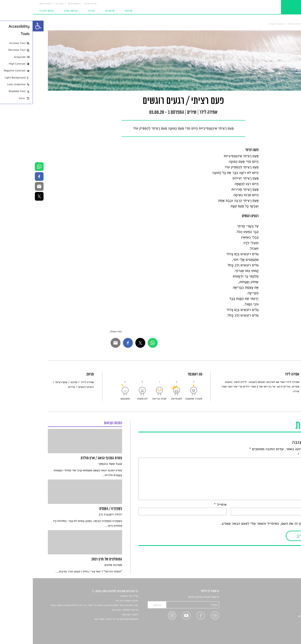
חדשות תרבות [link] (278, 607)
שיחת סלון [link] (38, 11)
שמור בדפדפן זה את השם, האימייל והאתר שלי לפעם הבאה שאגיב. (237, 524)
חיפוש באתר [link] (12, 4)
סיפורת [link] (77, 11)
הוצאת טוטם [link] (41, 4)
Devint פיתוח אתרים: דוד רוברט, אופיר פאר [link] (83, 619)
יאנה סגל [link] (94, 615)
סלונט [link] (283, 24)
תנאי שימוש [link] (279, 631)
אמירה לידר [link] (54, 382)
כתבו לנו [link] (27, 4)
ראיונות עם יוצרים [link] (276, 616)
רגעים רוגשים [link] (53, 387)
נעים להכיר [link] (14, 11)
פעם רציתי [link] (28, 382)
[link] (5, 26)
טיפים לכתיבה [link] (278, 621)
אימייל (188, 505)
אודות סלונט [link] (58, 4)
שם (282, 505)
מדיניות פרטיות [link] (277, 626)
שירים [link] (273, 24)
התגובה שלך (275, 455)
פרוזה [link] (96, 11)
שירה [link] (58, 11)
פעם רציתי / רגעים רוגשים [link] (252, 24)
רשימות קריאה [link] (278, 611)
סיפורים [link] (282, 597)
